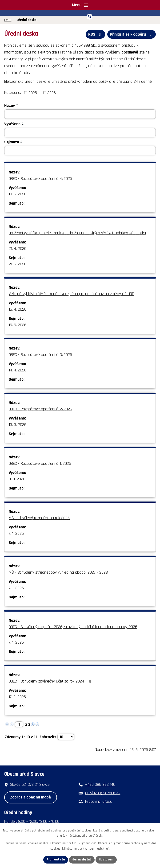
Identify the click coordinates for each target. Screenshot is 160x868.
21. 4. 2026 (18, 249)
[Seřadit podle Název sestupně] (17, 106)
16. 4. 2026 (18, 309)
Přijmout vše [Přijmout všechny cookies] (56, 860)
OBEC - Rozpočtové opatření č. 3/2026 (40, 355)
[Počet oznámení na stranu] (66, 737)
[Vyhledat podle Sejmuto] (80, 151)
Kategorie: (13, 93)
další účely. (96, 836)
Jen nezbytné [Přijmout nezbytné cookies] (82, 860)
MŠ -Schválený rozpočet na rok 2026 (39, 518)
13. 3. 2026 (18, 425)
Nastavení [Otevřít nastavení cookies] (106, 860)
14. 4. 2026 (18, 370)
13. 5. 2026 (18, 194)
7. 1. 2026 (16, 533)
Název (10, 105)
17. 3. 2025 (17, 697)
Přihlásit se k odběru (132, 34)
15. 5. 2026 (18, 325)
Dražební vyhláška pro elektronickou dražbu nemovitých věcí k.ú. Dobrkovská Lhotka (77, 233)
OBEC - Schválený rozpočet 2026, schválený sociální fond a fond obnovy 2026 (73, 627)
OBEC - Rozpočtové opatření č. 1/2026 (40, 463)
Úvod (8, 20)
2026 (52, 93)
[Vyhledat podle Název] (80, 114)
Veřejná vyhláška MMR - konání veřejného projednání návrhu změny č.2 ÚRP (71, 294)
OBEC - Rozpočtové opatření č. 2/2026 (40, 409)
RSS (96, 34)
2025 (33, 93)
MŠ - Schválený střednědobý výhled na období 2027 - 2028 (58, 572)
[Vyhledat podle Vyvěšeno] (80, 133)
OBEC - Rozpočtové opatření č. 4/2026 (40, 179)
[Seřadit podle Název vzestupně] (17, 104)
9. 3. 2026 (17, 479)
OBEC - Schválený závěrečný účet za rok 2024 (51, 681)
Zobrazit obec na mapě (30, 797)
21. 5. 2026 (18, 264)
